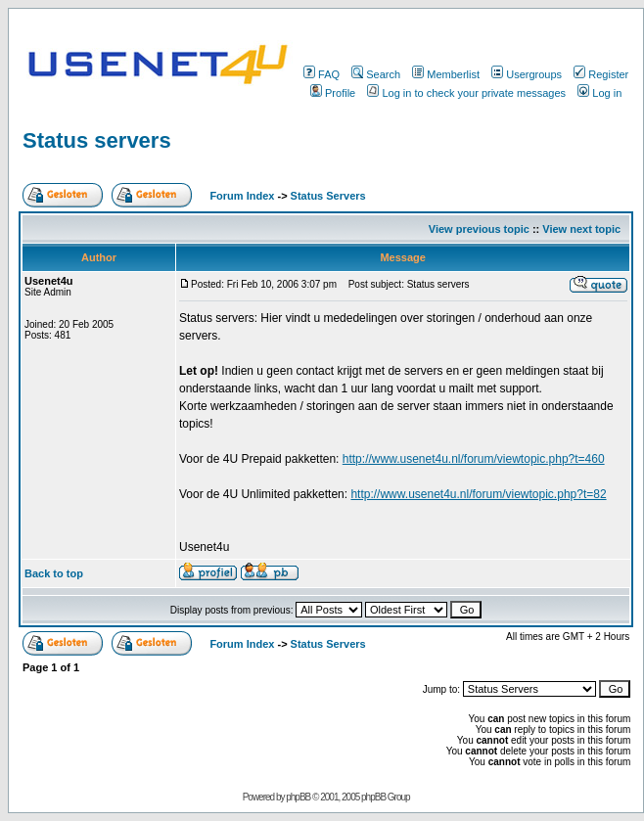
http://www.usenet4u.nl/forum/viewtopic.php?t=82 (478, 494)
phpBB (298, 797)
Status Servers (328, 196)
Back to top (54, 573)
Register (601, 74)
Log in (599, 93)
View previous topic (479, 229)
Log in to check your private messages (466, 93)
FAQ (322, 74)
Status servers (97, 140)
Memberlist (446, 74)
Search (376, 74)
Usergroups (527, 74)
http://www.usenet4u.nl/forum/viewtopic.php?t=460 (474, 459)
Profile (333, 93)
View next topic (581, 229)
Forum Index (240, 196)
